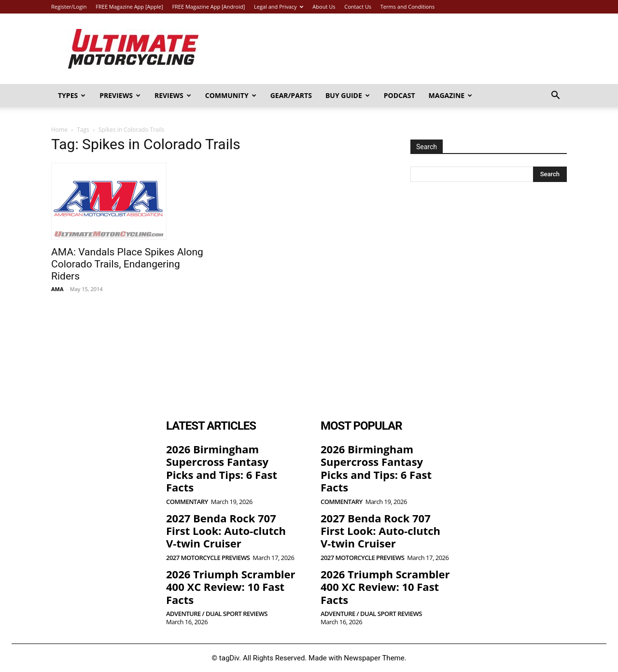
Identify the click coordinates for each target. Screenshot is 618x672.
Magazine (451, 95)
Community (231, 95)
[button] (555, 96)
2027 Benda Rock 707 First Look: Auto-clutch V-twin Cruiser (226, 531)
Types (72, 95)
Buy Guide (348, 95)
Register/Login (69, 7)
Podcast (400, 95)
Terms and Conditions (408, 7)
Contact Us (358, 7)
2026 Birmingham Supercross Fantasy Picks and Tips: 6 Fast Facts (222, 468)
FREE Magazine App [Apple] (129, 7)
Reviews (173, 95)
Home (59, 130)
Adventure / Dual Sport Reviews (217, 614)
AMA (57, 289)
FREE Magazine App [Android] (208, 7)
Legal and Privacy (279, 7)
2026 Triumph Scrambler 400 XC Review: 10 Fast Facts (231, 587)
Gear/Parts (291, 95)
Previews (120, 95)
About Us (324, 7)
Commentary (187, 502)
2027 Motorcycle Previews (208, 558)
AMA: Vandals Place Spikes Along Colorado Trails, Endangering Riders (127, 264)
